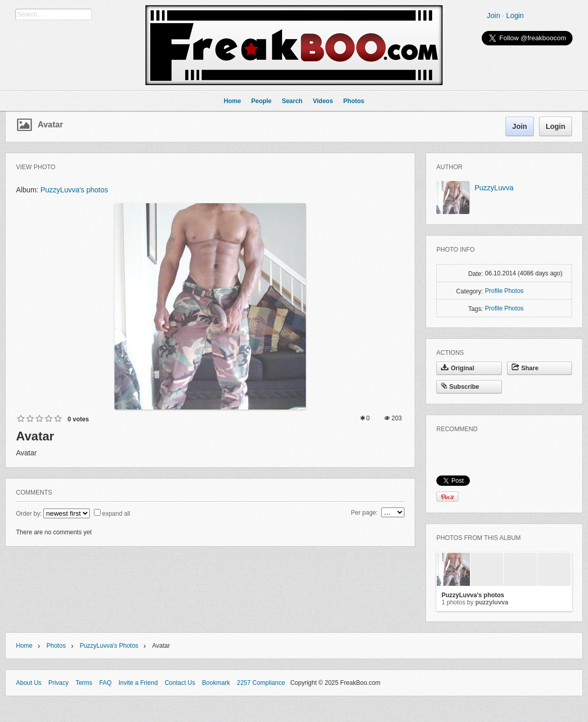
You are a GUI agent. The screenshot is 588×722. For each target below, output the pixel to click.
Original (458, 368)
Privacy (59, 683)
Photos (56, 646)
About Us (29, 683)
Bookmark (216, 683)
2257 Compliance (261, 683)
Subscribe (460, 387)
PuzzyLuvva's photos (74, 190)
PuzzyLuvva (494, 188)
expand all (116, 514)
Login (515, 15)
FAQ (105, 683)
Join (494, 15)
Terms (84, 683)
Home (24, 646)
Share (525, 368)
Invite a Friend (138, 683)
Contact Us (180, 683)
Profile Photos (504, 291)
